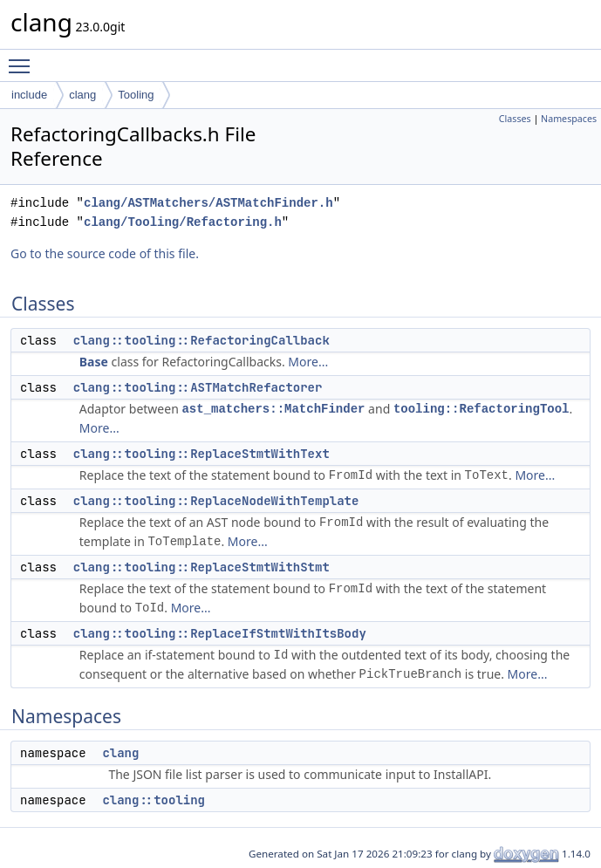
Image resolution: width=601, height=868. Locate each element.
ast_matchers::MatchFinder (273, 409)
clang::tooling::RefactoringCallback (201, 340)
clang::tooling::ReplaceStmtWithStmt (201, 567)
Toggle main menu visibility (24, 58)
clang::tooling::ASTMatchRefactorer (198, 387)
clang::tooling (154, 800)
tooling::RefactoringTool (481, 409)
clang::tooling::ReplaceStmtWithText (201, 454)
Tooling (136, 95)
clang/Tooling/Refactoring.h (183, 222)
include (29, 95)
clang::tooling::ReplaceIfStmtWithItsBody (220, 633)
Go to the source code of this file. (105, 253)
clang (82, 95)
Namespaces (569, 119)
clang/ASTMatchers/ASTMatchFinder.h (208, 203)
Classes (515, 119)
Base (94, 362)
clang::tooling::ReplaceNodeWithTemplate (216, 501)
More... (308, 362)
